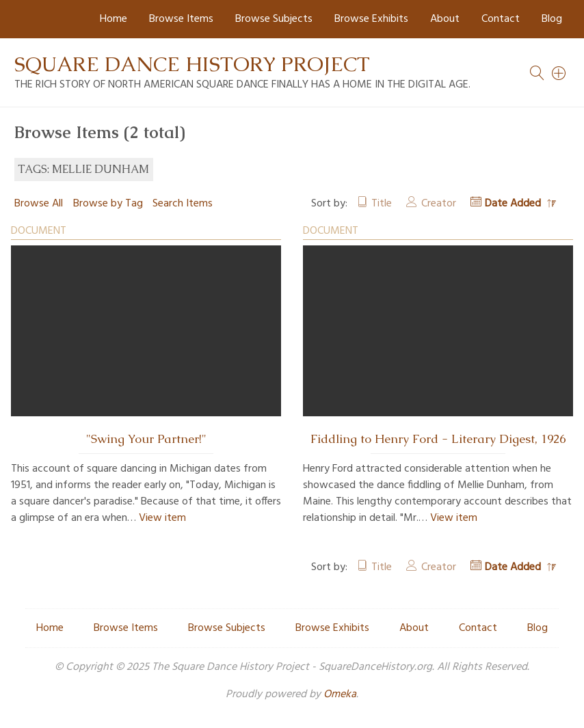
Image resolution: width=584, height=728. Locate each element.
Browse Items (181, 19)
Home (114, 19)
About (445, 19)
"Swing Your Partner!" (146, 439)
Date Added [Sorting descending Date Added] (514, 204)
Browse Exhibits (371, 19)
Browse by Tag (108, 204)
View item (162, 518)
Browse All (39, 204)
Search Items (183, 204)
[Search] (559, 73)
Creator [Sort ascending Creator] (439, 204)
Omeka (340, 695)
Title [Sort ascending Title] (382, 204)
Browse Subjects (274, 19)
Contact (501, 19)
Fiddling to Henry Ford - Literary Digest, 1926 (438, 439)
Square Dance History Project (192, 64)
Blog (552, 19)
